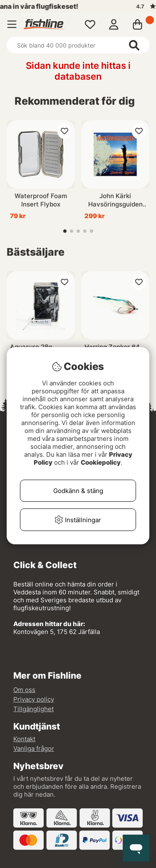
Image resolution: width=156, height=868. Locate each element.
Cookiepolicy (101, 462)
